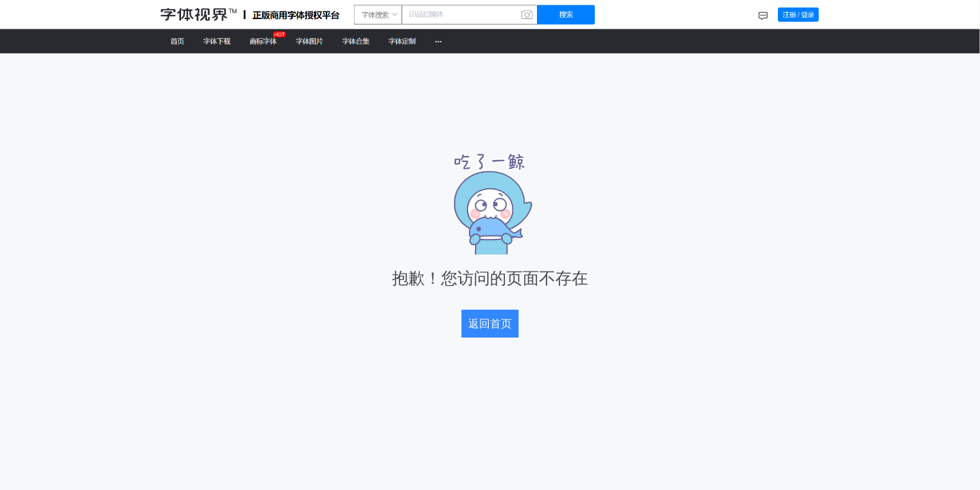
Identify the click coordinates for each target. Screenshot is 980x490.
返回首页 (490, 324)
